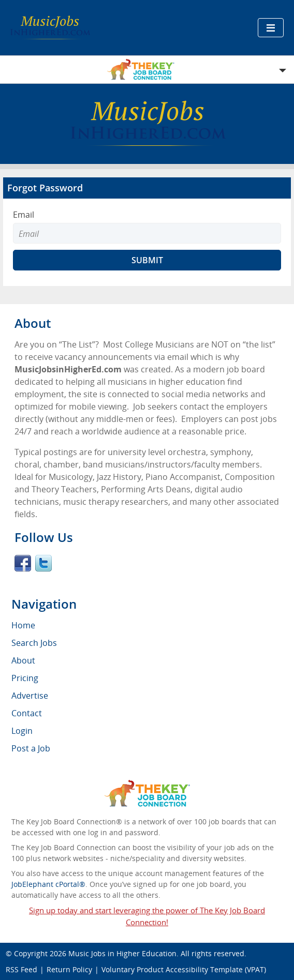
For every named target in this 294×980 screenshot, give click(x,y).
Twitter (43, 563)
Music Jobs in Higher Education (122, 953)
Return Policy (69, 969)
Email (24, 215)
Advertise (30, 696)
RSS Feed (21, 969)
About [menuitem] (23, 660)
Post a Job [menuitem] (31, 748)
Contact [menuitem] (27, 713)
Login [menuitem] (22, 731)
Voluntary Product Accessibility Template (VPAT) (184, 969)
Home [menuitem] (23, 625)
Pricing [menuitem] (25, 678)
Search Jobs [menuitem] (34, 643)
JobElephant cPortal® (48, 884)
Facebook (23, 563)
